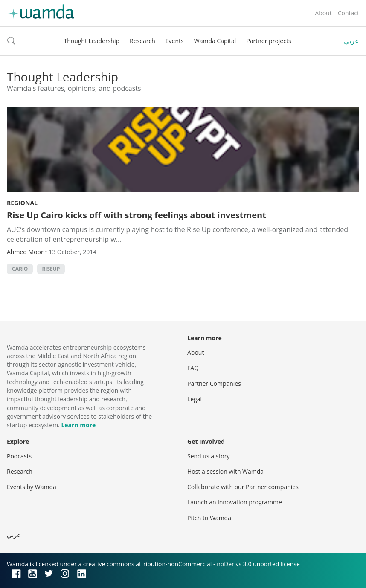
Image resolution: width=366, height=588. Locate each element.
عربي (351, 41)
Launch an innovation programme (235, 502)
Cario (20, 269)
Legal (195, 399)
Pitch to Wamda (209, 518)
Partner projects (269, 41)
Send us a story (208, 456)
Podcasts (19, 456)
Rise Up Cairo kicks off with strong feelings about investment (137, 215)
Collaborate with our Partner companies (243, 487)
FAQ (193, 368)
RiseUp (51, 269)
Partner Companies (214, 384)
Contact (349, 13)
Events (175, 41)
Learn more (78, 425)
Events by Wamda (32, 487)
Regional (22, 203)
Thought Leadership (91, 41)
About (323, 13)
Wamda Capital (215, 41)
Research (142, 41)
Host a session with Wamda (225, 471)
